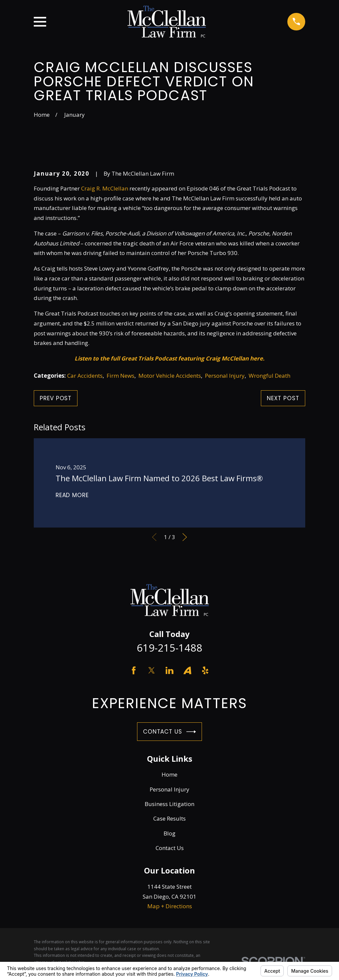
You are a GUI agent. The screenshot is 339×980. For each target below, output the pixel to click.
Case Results (169, 818)
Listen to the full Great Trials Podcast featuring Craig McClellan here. (169, 358)
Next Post (283, 398)
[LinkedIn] (169, 670)
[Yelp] (205, 670)
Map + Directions (170, 906)
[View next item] (185, 537)
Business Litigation (169, 804)
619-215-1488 (169, 648)
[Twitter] (152, 670)
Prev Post (56, 398)
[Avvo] (187, 670)
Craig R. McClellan (105, 188)
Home (169, 774)
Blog (169, 833)
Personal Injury (225, 376)
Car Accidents (85, 376)
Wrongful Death (269, 376)
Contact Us (169, 732)
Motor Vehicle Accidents (170, 376)
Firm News (121, 376)
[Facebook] (134, 670)
